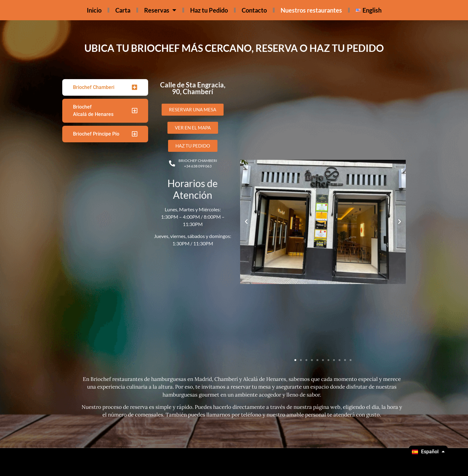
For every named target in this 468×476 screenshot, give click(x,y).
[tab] (105, 87)
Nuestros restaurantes (311, 10)
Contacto (254, 10)
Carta (123, 10)
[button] (246, 222)
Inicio (94, 10)
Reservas (160, 10)
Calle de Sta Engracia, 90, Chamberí (193, 88)
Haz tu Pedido (209, 10)
